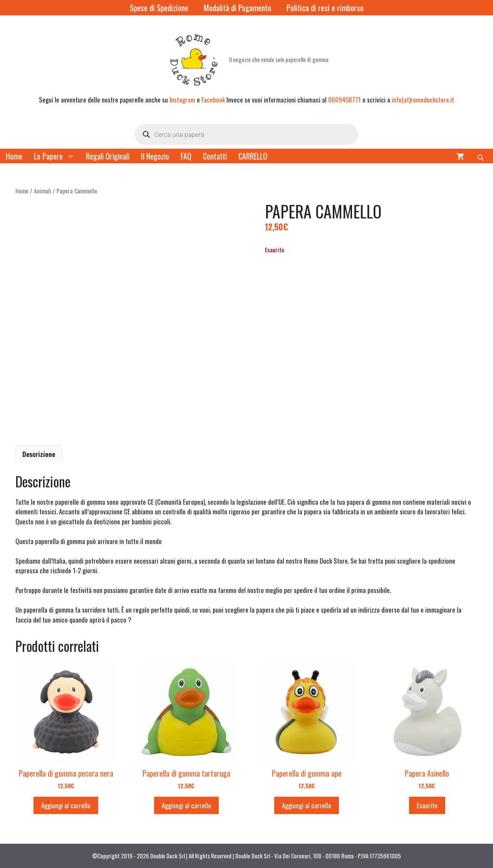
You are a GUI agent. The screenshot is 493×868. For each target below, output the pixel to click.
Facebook (213, 100)
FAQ (186, 156)
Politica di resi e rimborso (325, 8)
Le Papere (57, 156)
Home (14, 156)
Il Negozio (155, 156)
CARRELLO (253, 156)
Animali (43, 191)
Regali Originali (108, 156)
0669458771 (345, 100)
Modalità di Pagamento (237, 8)
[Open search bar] (481, 156)
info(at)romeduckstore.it (423, 100)
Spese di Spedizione (159, 8)
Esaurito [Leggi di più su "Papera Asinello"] (427, 805)
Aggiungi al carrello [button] (66, 805)
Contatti (215, 156)
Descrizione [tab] (39, 454)
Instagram (182, 100)
